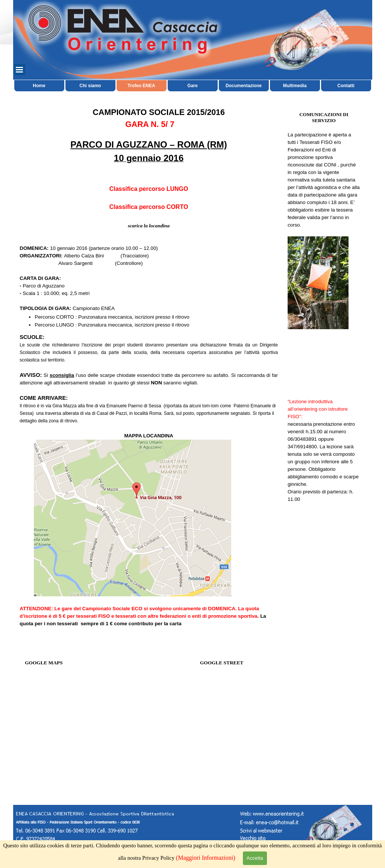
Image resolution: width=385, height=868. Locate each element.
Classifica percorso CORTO (149, 207)
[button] (270, 822)
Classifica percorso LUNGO (149, 189)
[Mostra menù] (20, 70)
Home (39, 86)
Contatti (346, 86)
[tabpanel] (149, 218)
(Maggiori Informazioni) (206, 858)
